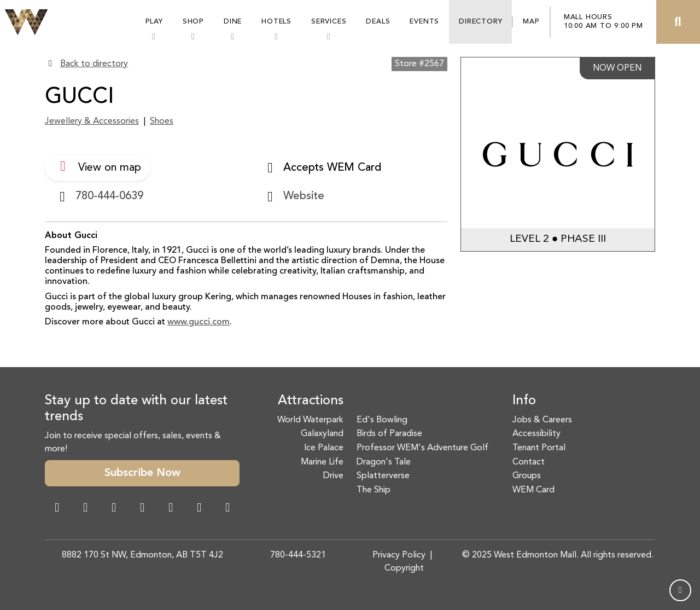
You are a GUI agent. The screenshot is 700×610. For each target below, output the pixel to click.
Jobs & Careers (542, 420)
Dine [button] (233, 22)
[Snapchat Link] (114, 509)
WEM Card (533, 490)
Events (424, 22)
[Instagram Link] (85, 509)
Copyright (404, 568)
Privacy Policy (399, 555)
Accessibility (536, 434)
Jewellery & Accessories (92, 121)
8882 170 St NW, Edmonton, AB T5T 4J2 (142, 555)
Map (531, 22)
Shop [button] (193, 22)
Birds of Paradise (389, 434)
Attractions (311, 401)
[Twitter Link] (142, 509)
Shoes (162, 121)
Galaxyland (322, 434)
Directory (480, 22)
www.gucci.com (199, 322)
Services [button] (329, 22)
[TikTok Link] (199, 509)
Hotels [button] (276, 22)
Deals (378, 22)
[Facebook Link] (57, 509)
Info (524, 401)
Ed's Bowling (382, 420)
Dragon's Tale (384, 462)
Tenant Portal (539, 448)
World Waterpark (310, 420)
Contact (529, 462)
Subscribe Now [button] (142, 473)
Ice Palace (324, 448)
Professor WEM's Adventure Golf (422, 448)
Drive (333, 476)
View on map (98, 166)
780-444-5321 (298, 555)
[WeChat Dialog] (171, 509)
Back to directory (94, 64)
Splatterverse (383, 476)
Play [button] (154, 22)
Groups (527, 476)
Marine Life (322, 462)
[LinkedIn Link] (227, 509)
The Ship (374, 490)
